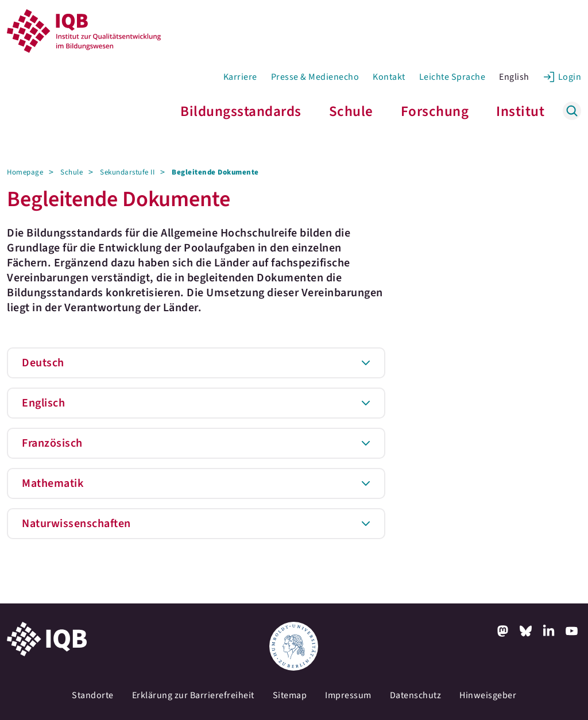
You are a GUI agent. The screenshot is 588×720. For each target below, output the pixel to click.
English (514, 77)
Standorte (93, 695)
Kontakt (389, 77)
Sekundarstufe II (127, 172)
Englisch (43, 403)
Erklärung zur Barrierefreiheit (193, 695)
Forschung (435, 111)
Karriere (240, 77)
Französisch (52, 443)
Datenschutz (416, 695)
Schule (351, 111)
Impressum (348, 695)
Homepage (25, 172)
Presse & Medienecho (315, 77)
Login (570, 77)
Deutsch (43, 363)
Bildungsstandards (241, 111)
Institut (520, 111)
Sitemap (290, 695)
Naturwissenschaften (76, 524)
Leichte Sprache (452, 77)
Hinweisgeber (488, 695)
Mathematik (53, 483)
